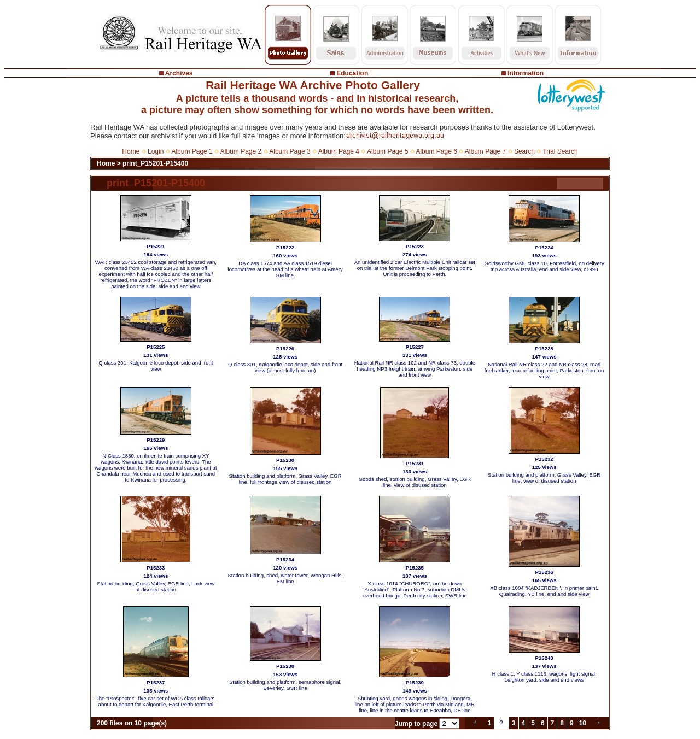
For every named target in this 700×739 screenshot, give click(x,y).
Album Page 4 (339, 151)
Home (131, 151)
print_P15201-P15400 (155, 163)
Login (156, 151)
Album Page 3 (290, 151)
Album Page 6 (436, 151)
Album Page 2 (241, 151)
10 (583, 723)
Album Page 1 (192, 151)
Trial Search (560, 151)
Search (524, 151)
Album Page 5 (387, 151)
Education (352, 73)
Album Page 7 (485, 151)
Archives (179, 73)
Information (526, 73)
